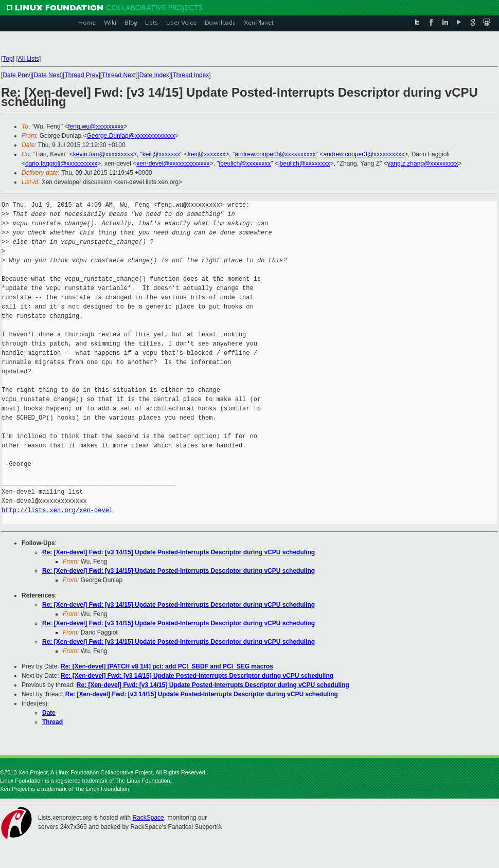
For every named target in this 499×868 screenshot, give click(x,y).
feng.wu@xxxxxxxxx (96, 126)
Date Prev (16, 75)
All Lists (29, 59)
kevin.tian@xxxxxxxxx (103, 154)
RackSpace (148, 818)
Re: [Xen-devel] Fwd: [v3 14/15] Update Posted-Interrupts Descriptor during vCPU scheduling (179, 552)
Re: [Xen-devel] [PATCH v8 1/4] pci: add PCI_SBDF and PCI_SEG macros (167, 666)
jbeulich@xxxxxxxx (245, 164)
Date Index (154, 75)
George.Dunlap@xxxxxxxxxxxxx (131, 136)
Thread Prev (81, 75)
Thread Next (119, 75)
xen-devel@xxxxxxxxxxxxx (173, 164)
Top (7, 59)
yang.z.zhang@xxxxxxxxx (423, 164)
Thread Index (191, 75)
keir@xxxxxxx (162, 154)
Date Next (47, 75)
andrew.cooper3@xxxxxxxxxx (275, 154)
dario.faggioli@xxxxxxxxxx (61, 164)
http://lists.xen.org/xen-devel (57, 510)
